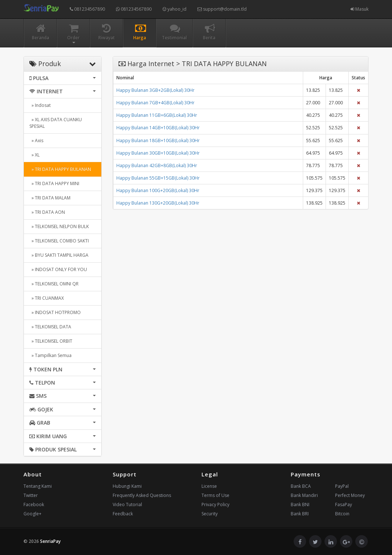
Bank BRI (300, 514)
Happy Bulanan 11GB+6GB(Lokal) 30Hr (157, 115)
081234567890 (87, 9)
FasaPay (344, 504)
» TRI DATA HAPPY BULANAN (60, 169)
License (209, 486)
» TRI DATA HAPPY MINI (54, 183)
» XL (35, 155)
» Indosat (40, 105)
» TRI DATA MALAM (50, 198)
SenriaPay (50, 541)
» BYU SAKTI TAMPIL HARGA (59, 255)
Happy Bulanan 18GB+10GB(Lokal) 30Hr (158, 140)
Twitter (31, 495)
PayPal (342, 486)
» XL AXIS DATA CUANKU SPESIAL (56, 123)
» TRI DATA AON (47, 212)
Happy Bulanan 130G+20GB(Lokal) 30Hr (158, 203)
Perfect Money (350, 495)
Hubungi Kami (127, 486)
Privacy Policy (215, 504)
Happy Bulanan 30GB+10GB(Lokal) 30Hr (158, 153)
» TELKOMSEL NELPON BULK (59, 226)
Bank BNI (300, 504)
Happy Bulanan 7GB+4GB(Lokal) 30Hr (155, 103)
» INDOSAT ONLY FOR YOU (58, 269)
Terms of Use (215, 495)
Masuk (360, 9)
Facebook (34, 504)
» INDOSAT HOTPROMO (55, 312)
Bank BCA (301, 486)
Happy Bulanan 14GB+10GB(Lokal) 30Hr (158, 128)
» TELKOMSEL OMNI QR (54, 284)
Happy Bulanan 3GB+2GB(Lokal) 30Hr (155, 90)
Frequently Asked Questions (142, 495)
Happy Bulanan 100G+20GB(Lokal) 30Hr (158, 190)
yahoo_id (175, 9)
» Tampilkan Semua (50, 355)
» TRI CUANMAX (47, 298)
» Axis (36, 140)
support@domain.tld (222, 9)
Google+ (32, 514)
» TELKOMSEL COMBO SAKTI (59, 241)
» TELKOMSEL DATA (50, 327)
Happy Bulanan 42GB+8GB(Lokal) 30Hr (157, 165)
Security (210, 514)
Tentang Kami (38, 486)
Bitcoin (342, 514)
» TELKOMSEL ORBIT (51, 341)
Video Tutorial (127, 504)
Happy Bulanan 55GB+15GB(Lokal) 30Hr (158, 178)
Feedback (123, 514)
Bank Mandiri (304, 495)
